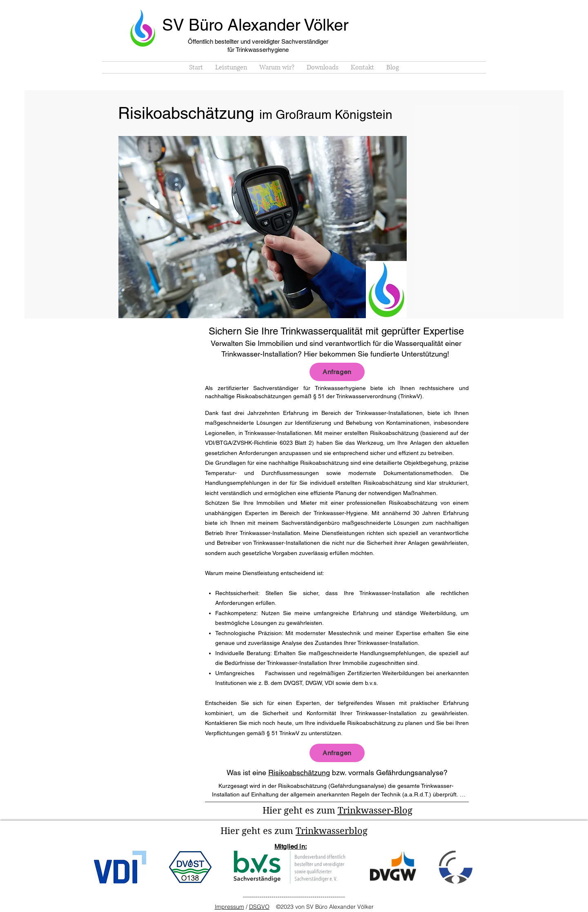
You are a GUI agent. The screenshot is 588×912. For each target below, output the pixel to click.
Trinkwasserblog (332, 831)
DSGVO (259, 907)
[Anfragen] (337, 372)
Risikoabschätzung (299, 773)
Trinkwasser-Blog (375, 810)
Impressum (229, 907)
